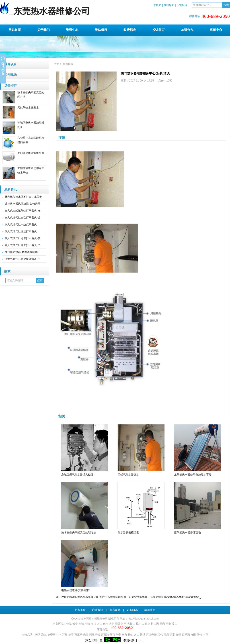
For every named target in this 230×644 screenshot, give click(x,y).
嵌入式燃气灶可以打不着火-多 (23, 238)
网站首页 (15, 30)
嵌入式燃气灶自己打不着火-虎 (23, 218)
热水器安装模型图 (128, 532)
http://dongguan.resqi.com (143, 619)
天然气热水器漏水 (28, 108)
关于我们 (43, 30)
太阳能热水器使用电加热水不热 (193, 475)
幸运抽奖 (150, 610)
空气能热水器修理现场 (187, 532)
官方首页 (80, 610)
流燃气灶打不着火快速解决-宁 (23, 259)
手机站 (157, 5)
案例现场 (10, 75)
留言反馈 (115, 610)
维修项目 (101, 30)
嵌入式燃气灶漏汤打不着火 (21, 231)
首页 (57, 64)
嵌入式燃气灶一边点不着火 (21, 224)
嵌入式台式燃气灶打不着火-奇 (23, 211)
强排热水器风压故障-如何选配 (23, 204)
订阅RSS (132, 610)
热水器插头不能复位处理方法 (79, 532)
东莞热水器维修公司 (87, 597)
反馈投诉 (182, 5)
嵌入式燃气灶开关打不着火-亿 (23, 245)
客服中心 (216, 30)
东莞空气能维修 (138, 597)
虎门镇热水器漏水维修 (31, 153)
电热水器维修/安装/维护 (75, 590)
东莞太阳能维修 (117, 597)
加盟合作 (187, 30)
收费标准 (130, 30)
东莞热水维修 (158, 597)
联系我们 (98, 610)
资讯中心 (72, 30)
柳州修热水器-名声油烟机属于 (23, 252)
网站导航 (169, 5)
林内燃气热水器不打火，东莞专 (23, 197)
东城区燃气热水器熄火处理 (77, 475)
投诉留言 (158, 30)
